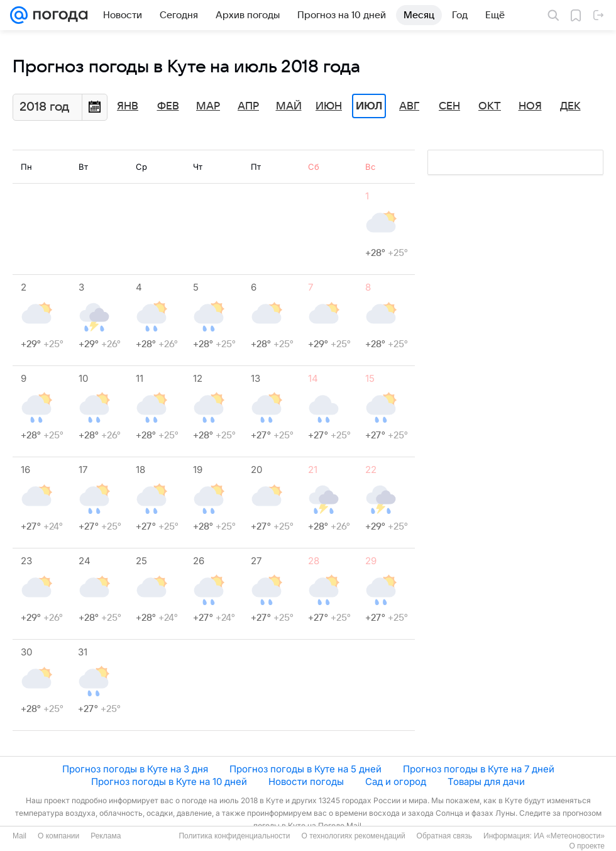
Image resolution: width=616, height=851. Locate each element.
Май (289, 106)
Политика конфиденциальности (234, 836)
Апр (248, 106)
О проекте (587, 846)
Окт (490, 106)
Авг (409, 106)
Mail (19, 836)
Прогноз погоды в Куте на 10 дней (169, 781)
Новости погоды (306, 781)
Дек (570, 106)
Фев (168, 106)
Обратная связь (444, 836)
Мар (208, 106)
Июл (369, 106)
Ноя (530, 106)
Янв (128, 106)
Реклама (106, 836)
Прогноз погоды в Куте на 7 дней (479, 769)
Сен (449, 106)
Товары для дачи (486, 781)
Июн (329, 106)
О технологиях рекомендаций (353, 836)
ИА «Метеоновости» (569, 836)
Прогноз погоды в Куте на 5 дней (305, 769)
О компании (58, 836)
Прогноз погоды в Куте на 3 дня (135, 769)
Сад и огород (396, 781)
